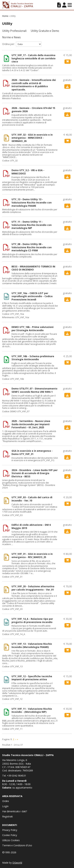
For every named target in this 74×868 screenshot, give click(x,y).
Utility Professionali (14, 31)
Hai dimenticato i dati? (15, 811)
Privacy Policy (10, 830)
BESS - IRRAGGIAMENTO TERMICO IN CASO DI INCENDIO (33, 268)
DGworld (17, 863)
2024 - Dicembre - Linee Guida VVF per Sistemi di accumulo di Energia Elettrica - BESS (35, 473)
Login (5, 806)
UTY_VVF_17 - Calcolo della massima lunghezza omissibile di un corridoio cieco (34, 58)
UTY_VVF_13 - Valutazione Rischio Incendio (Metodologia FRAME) (32, 645)
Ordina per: (8, 44)
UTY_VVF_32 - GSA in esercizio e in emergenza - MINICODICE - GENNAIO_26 (32, 138)
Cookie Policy (10, 835)
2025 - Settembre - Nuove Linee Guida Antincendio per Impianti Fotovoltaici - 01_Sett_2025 (31, 424)
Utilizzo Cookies (11, 840)
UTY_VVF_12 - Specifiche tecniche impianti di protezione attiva (32, 678)
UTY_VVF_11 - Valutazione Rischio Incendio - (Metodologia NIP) (32, 710)
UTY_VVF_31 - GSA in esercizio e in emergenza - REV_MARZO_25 (32, 556)
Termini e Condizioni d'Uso (17, 845)
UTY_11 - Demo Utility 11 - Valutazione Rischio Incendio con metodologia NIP (32, 225)
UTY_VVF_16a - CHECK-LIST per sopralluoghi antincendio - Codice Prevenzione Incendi (32, 296)
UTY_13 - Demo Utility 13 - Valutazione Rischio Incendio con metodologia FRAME (32, 203)
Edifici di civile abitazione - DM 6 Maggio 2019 (31, 526)
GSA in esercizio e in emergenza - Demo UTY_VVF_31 (32, 452)
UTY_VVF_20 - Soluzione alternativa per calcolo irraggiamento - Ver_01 (33, 588)
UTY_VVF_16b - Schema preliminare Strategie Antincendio (33, 358)
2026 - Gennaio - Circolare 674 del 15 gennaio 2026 (33, 110)
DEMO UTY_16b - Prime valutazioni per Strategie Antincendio (33, 329)
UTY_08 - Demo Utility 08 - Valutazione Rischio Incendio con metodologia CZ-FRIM (32, 247)
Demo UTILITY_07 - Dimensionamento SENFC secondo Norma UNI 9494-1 (34, 390)
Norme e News (11, 37)
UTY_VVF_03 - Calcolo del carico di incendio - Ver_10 (32, 499)
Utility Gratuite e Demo (45, 31)
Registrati (7, 816)
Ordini (6, 801)
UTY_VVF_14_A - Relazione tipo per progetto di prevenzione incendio (32, 621)
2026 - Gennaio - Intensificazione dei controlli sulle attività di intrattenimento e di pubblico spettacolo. (34, 85)
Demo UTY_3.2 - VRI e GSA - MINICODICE (28, 172)
